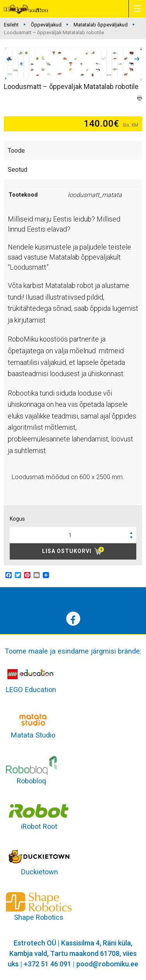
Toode (16, 151)
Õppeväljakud (46, 25)
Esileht (11, 25)
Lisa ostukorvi (67, 551)
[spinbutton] (73, 535)
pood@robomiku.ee (107, 964)
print (140, 98)
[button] (131, 532)
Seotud (18, 170)
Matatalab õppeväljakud (101, 25)
